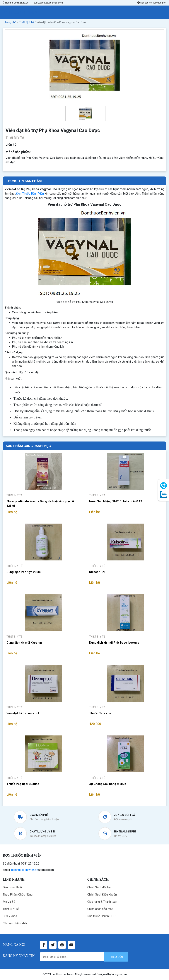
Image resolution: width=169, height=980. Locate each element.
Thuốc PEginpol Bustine (23, 784)
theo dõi (116, 957)
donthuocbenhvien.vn (25, 870)
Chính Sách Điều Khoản (102, 895)
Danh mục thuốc (13, 887)
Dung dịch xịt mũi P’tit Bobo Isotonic (114, 643)
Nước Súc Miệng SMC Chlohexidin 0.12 (116, 501)
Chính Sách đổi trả (99, 887)
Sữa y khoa (10, 916)
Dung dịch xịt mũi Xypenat (24, 643)
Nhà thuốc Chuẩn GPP (101, 916)
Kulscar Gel (97, 572)
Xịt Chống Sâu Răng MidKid (108, 784)
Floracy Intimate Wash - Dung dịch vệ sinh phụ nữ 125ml (40, 504)
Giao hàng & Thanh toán (102, 902)
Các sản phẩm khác (15, 923)
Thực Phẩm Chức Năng (18, 895)
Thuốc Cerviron (100, 713)
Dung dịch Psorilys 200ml (24, 572)
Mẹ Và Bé (9, 902)
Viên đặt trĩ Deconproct (23, 713)
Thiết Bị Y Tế (11, 909)
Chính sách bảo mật (100, 909)
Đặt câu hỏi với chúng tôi (152, 3)
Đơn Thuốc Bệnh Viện (30, 194)
